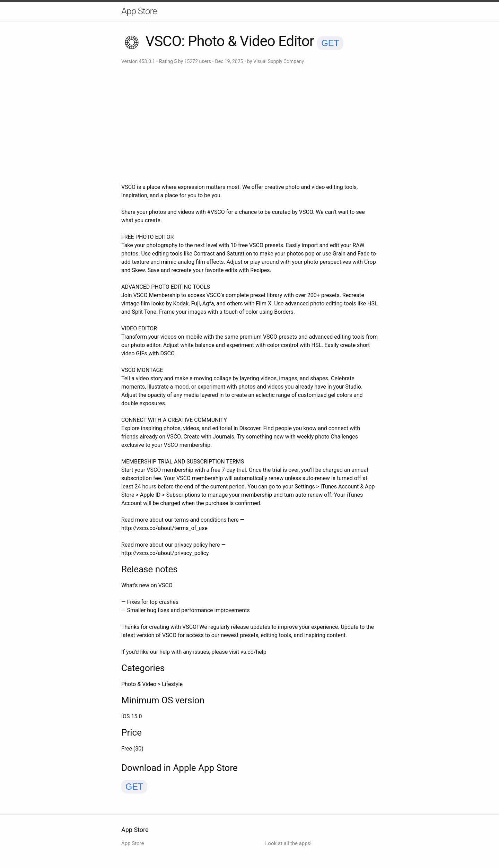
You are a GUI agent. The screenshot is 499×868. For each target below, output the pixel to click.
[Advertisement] (249, 124)
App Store (139, 11)
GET (330, 43)
